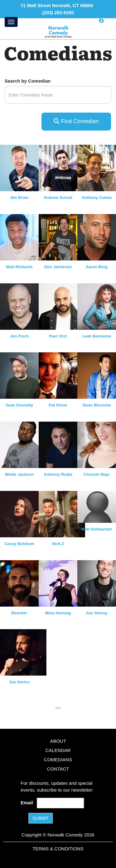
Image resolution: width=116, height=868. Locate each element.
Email (28, 803)
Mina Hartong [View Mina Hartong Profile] (58, 613)
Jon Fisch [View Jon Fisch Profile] (19, 336)
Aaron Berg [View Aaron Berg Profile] (97, 267)
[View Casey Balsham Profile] (23, 514)
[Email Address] (60, 803)
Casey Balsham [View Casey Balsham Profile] (19, 544)
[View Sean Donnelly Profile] (23, 375)
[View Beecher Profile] (23, 583)
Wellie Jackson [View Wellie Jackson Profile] (19, 474)
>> (58, 708)
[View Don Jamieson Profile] (62, 237)
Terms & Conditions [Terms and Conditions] (58, 849)
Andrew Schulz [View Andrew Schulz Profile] (58, 198)
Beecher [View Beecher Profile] (19, 613)
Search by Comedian (28, 81)
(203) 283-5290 (58, 13)
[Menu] (11, 22)
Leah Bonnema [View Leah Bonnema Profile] (97, 336)
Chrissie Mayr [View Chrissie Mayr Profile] (97, 474)
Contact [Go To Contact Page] (58, 769)
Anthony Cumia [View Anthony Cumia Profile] (97, 198)
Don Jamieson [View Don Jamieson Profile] (58, 267)
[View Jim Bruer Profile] (23, 168)
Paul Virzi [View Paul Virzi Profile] (58, 336)
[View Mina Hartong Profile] (62, 583)
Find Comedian (76, 121)
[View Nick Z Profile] (62, 514)
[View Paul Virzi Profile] (62, 306)
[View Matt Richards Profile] (23, 237)
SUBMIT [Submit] (41, 818)
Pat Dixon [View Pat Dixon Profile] (58, 405)
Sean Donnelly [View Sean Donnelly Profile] (19, 405)
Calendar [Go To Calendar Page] (58, 750)
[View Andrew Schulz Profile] (62, 168)
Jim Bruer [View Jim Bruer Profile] (19, 198)
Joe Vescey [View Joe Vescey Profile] (97, 613)
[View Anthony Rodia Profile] (62, 444)
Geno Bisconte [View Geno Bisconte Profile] (97, 405)
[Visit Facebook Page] (101, 21)
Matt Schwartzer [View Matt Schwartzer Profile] (97, 529)
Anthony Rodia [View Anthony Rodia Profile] (58, 474)
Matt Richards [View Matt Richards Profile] (19, 267)
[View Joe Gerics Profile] (23, 652)
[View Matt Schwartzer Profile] (97, 507)
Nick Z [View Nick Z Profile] (58, 544)
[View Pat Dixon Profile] (62, 375)
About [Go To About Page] (58, 741)
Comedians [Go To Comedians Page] (58, 760)
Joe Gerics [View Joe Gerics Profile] (19, 682)
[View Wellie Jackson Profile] (23, 444)
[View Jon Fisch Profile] (23, 306)
